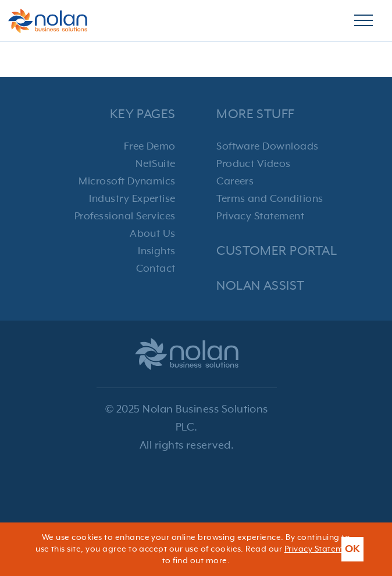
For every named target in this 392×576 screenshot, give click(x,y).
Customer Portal (277, 251)
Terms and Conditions (270, 199)
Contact (156, 269)
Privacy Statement (260, 216)
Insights (157, 251)
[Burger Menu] (364, 21)
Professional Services (125, 216)
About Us (153, 234)
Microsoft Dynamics (127, 182)
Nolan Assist (261, 286)
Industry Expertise (132, 199)
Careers (235, 182)
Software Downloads (268, 147)
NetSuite (156, 164)
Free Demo (150, 147)
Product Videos (254, 164)
